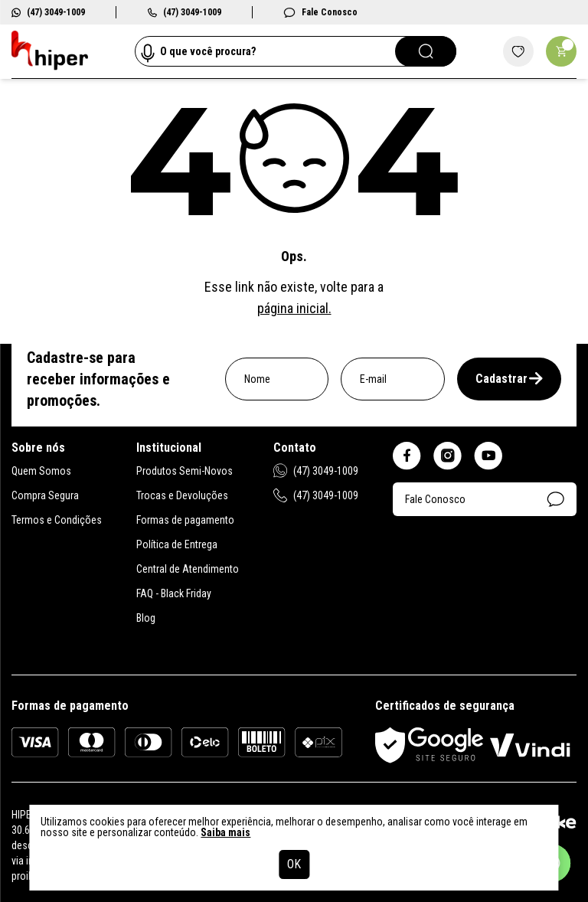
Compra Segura (45, 495)
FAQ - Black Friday (174, 593)
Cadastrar (510, 379)
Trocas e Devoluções (182, 495)
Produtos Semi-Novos (185, 471)
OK (294, 864)
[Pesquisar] (426, 51)
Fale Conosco (320, 12)
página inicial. (294, 308)
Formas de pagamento (185, 520)
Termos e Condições (57, 520)
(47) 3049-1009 (48, 12)
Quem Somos (41, 471)
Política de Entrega (177, 544)
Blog (146, 618)
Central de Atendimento (188, 569)
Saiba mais (225, 832)
